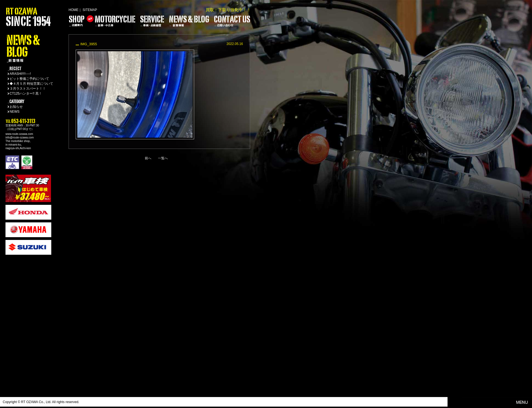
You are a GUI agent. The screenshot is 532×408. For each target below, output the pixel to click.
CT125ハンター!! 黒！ (26, 93)
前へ (148, 158)
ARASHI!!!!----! (20, 74)
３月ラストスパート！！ (28, 89)
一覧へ (163, 158)
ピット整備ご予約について (29, 79)
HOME (73, 10)
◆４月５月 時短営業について (31, 84)
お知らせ (16, 107)
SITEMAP (90, 10)
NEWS (15, 112)
